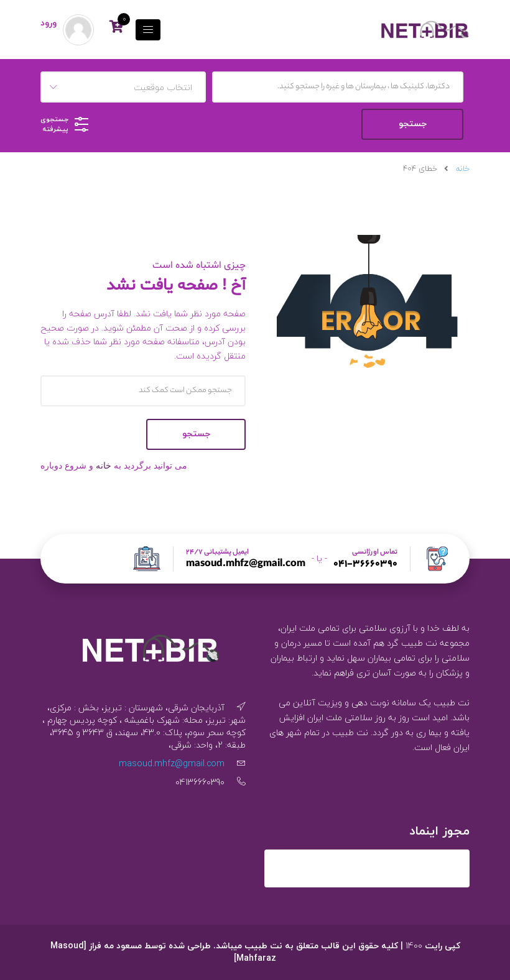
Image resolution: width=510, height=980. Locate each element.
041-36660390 (365, 565)
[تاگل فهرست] (148, 30)
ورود (49, 23)
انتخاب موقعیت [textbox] (163, 87)
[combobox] (123, 87)
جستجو (196, 434)
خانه (463, 169)
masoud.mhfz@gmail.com (246, 565)
